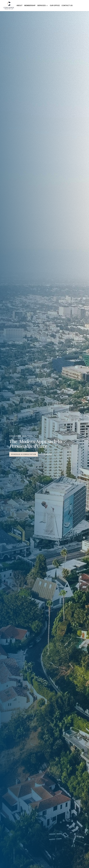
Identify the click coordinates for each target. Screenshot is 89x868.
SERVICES (43, 6)
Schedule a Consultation (24, 454)
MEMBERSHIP (30, 6)
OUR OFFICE (55, 6)
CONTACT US (67, 6)
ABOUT (20, 6)
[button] (43, 6)
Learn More (46, 454)
